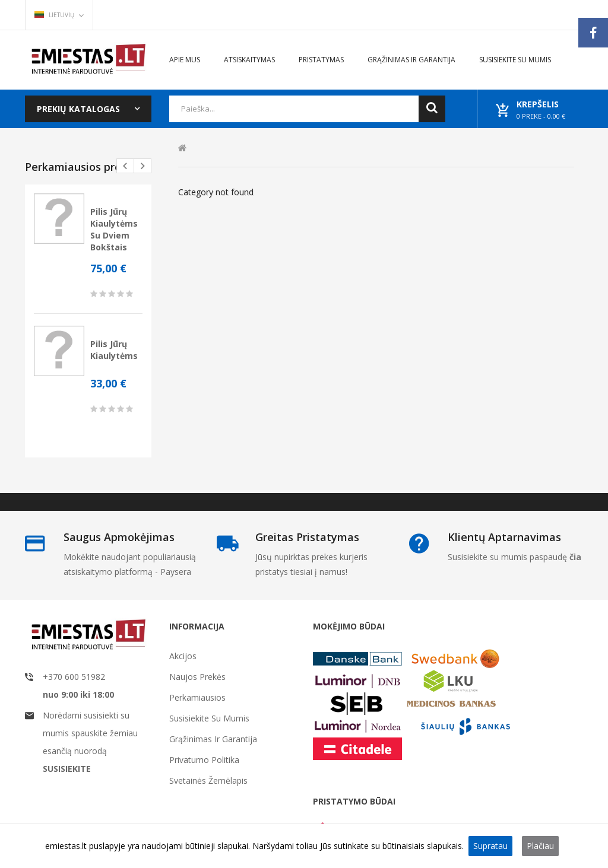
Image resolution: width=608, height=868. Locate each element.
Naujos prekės (197, 677)
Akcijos (183, 656)
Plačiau (540, 846)
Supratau (490, 846)
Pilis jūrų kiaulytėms (114, 350)
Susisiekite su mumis (209, 718)
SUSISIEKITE (67, 769)
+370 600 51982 (74, 677)
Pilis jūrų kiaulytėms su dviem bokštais (114, 229)
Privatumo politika (204, 760)
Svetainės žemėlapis (208, 780)
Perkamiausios (197, 697)
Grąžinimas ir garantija (213, 739)
